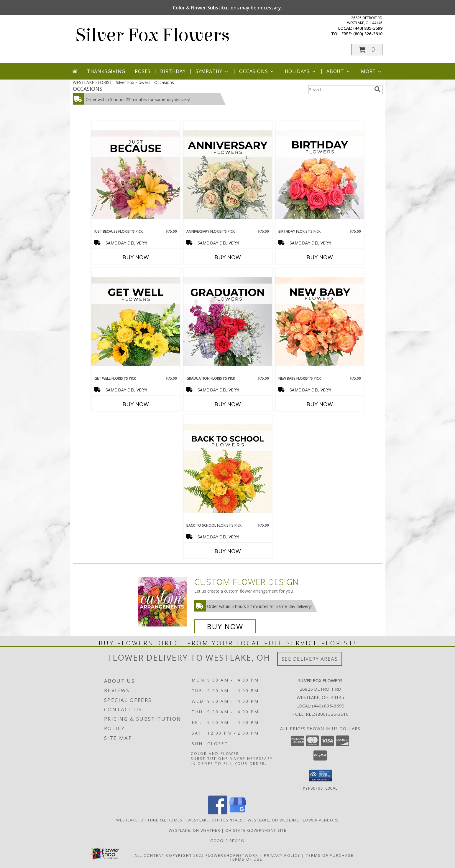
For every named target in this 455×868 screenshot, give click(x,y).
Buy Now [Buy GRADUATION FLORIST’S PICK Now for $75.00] (228, 404)
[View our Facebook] (218, 812)
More (372, 71)
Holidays (301, 71)
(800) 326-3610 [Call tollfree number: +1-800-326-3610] (368, 34)
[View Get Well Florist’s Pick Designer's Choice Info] (136, 322)
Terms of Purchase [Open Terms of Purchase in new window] (330, 855)
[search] (377, 89)
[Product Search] (340, 90)
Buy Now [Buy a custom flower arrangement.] (225, 626)
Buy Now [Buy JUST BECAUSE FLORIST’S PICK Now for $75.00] (136, 257)
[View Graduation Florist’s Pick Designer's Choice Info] (228, 322)
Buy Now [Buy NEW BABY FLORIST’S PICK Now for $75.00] (320, 404)
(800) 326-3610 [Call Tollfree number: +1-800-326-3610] (332, 714)
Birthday (173, 71)
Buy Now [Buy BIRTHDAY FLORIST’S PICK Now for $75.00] (320, 257)
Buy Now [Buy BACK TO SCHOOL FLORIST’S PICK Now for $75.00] (228, 551)
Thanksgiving (106, 71)
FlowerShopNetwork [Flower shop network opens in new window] (232, 855)
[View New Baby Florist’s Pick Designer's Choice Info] (320, 322)
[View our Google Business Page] (238, 812)
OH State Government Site (256, 830)
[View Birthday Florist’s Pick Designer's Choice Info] (320, 175)
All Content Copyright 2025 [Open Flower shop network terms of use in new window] (169, 855)
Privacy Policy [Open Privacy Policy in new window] (282, 855)
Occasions (257, 71)
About (339, 71)
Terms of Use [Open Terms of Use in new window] (246, 859)
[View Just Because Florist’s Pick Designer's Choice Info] (136, 175)
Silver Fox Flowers (153, 35)
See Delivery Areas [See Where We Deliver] (310, 659)
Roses (143, 71)
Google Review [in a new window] (228, 840)
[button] (367, 50)
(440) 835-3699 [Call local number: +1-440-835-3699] (368, 28)
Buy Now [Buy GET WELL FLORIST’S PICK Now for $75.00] (136, 404)
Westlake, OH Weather (194, 830)
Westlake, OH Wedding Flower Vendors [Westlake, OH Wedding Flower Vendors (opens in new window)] (293, 820)
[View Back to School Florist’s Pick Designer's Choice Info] (228, 469)
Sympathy (212, 71)
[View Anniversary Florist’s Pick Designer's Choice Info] (228, 175)
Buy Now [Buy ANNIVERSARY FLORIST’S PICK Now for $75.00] (228, 257)
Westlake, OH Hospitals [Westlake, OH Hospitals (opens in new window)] (215, 820)
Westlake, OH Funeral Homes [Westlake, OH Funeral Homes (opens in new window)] (150, 820)
